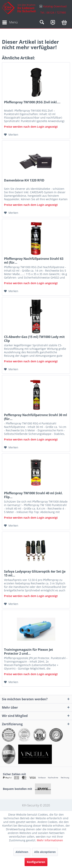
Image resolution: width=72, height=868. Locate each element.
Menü (10, 22)
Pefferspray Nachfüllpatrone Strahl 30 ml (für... (36, 417)
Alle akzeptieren (45, 852)
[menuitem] (53, 9)
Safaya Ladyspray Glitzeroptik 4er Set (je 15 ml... (35, 573)
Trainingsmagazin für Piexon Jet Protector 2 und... (29, 652)
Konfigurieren (36, 862)
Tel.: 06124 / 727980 (53, 12)
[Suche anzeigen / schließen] (42, 22)
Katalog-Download (55, 6)
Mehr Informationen (50, 840)
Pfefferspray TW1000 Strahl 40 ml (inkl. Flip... (33, 495)
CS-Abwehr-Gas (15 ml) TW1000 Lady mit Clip (34, 339)
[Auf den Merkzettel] (11, 135)
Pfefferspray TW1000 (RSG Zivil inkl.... (32, 102)
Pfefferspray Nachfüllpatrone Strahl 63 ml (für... (34, 261)
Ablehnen (22, 852)
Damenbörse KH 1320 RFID (24, 180)
